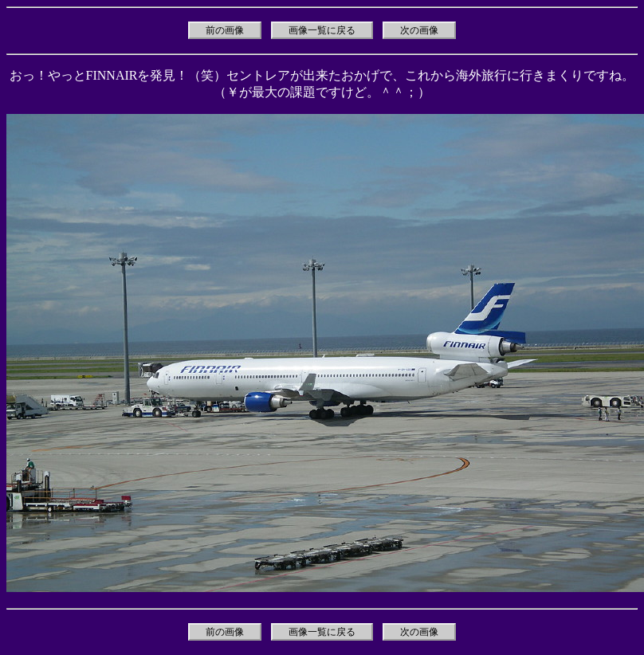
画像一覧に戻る (322, 30)
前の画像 (225, 30)
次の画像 (419, 30)
